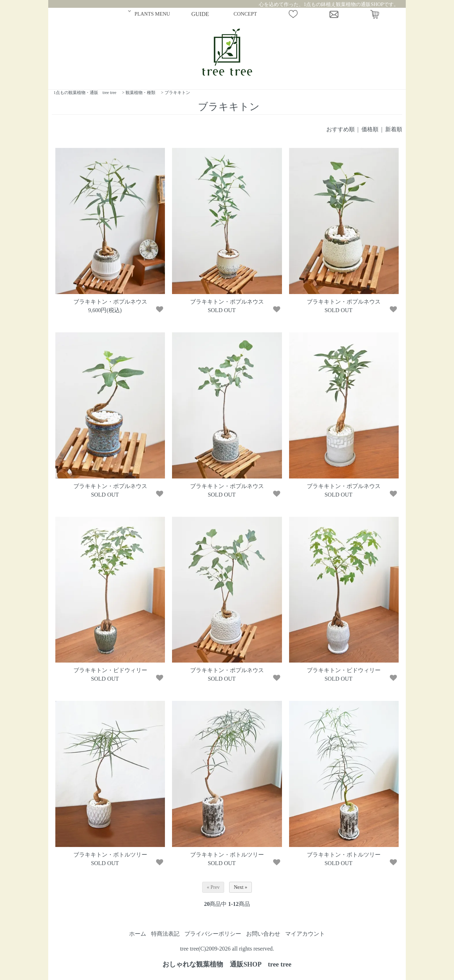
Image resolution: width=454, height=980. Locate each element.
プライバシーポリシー (213, 934)
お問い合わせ (263, 934)
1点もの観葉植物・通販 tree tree (85, 93)
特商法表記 (165, 934)
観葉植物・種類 (140, 93)
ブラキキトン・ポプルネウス (110, 302)
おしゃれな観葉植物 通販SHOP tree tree (227, 964)
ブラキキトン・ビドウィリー (110, 670)
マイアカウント (305, 934)
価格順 (370, 129)
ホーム (138, 934)
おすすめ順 (340, 129)
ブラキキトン (177, 93)
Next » (240, 887)
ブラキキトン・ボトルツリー (110, 855)
